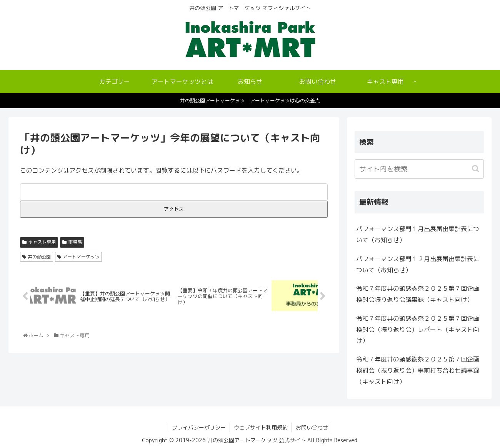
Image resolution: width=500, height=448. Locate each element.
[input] (419, 169)
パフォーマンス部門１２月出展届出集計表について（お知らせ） (418, 264)
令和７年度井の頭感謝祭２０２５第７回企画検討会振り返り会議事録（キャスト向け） (418, 294)
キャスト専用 (42, 242)
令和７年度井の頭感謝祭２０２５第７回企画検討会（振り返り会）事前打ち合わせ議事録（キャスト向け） (418, 370)
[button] (476, 169)
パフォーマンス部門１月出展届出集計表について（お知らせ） (418, 234)
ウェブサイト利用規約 (261, 427)
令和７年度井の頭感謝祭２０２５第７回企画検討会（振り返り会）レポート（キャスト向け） (418, 330)
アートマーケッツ (81, 257)
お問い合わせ (312, 427)
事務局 (75, 242)
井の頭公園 (39, 257)
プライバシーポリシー (199, 427)
